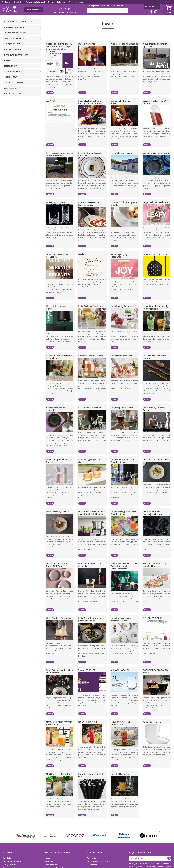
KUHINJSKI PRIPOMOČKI (13, 49)
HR (150, 6)
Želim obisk (61, 2)
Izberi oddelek (34, 10)
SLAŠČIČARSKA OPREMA (13, 83)
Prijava (169, 2)
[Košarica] (169, 10)
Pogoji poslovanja (52, 865)
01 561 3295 (64, 9)
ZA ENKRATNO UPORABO (14, 38)
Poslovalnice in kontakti (35, 2)
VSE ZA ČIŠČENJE (10, 88)
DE (157, 6)
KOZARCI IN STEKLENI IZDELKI (16, 27)
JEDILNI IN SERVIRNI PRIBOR (15, 33)
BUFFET (7, 60)
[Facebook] (151, 12)
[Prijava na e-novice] (169, 858)
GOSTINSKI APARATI (12, 71)
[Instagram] (156, 12)
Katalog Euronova (9, 865)
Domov (8, 2)
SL (146, 6)
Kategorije (49, 861)
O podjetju (18, 2)
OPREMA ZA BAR (10, 66)
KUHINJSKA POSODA (12, 44)
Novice (51, 2)
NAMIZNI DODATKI (11, 77)
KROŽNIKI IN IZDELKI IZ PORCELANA (18, 22)
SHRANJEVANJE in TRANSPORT (16, 55)
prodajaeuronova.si (68, 12)
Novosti (48, 858)
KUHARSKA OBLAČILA (13, 94)
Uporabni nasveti (76, 2)
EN (153, 6)
